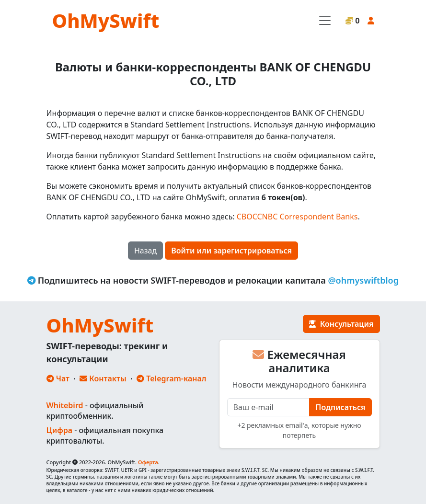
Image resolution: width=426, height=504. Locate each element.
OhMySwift (106, 20)
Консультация (341, 324)
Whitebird (65, 405)
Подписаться (340, 407)
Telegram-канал (171, 378)
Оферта (148, 462)
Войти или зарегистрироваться (231, 251)
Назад (145, 251)
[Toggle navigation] (325, 21)
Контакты (103, 378)
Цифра (59, 430)
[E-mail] (269, 407)
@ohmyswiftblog (363, 280)
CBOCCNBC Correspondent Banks (297, 217)
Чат (58, 378)
